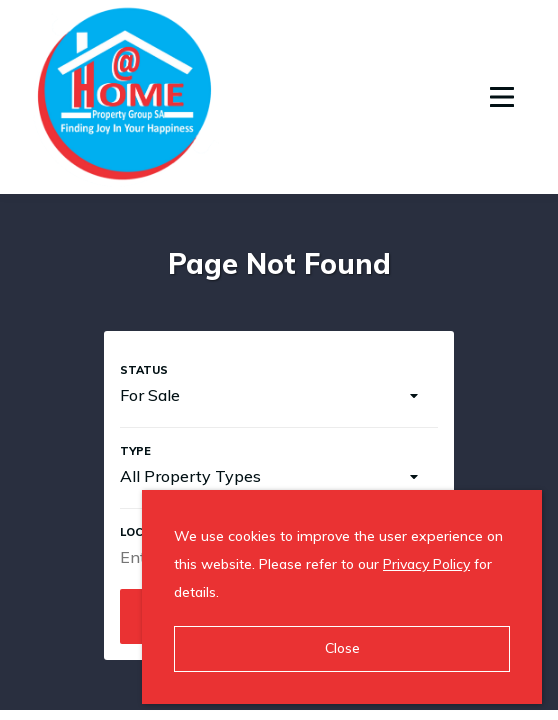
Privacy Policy (426, 564)
